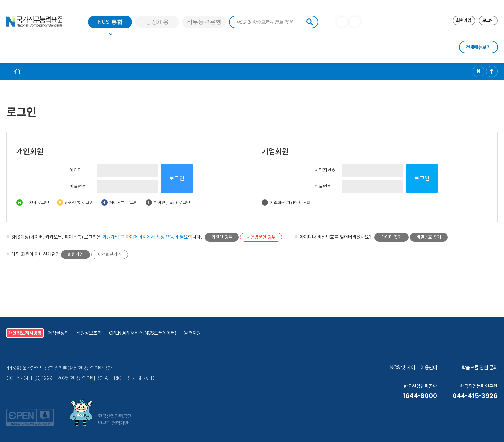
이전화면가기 (110, 254)
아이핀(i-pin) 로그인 (172, 203)
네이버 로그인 (37, 203)
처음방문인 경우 (261, 237)
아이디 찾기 (392, 237)
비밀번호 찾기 (429, 237)
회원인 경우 (222, 237)
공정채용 (157, 22)
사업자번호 (325, 170)
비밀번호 (78, 186)
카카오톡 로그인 (79, 203)
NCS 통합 (110, 22)
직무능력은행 (204, 22)
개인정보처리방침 (25, 333)
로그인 (177, 178)
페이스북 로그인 (123, 203)
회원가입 (76, 254)
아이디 (76, 170)
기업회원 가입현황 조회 (290, 203)
